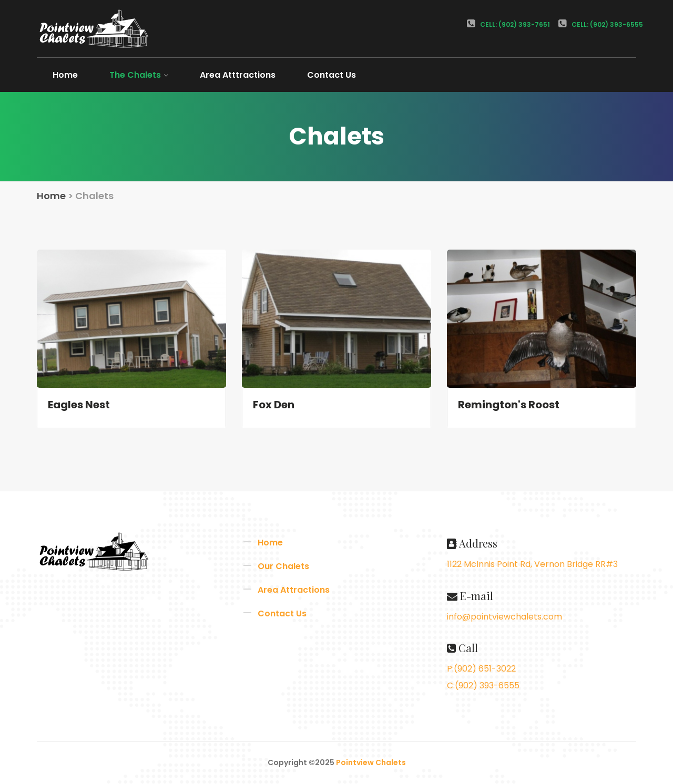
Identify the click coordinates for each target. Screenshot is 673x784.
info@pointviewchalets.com (504, 617)
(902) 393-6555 (487, 685)
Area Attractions (294, 590)
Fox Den (274, 405)
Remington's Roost (509, 405)
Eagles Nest (79, 405)
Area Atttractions (238, 75)
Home (65, 75)
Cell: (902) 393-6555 (601, 24)
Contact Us (332, 75)
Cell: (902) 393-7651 (508, 24)
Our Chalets (283, 566)
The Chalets (139, 75)
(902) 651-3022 (485, 669)
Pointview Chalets (371, 762)
